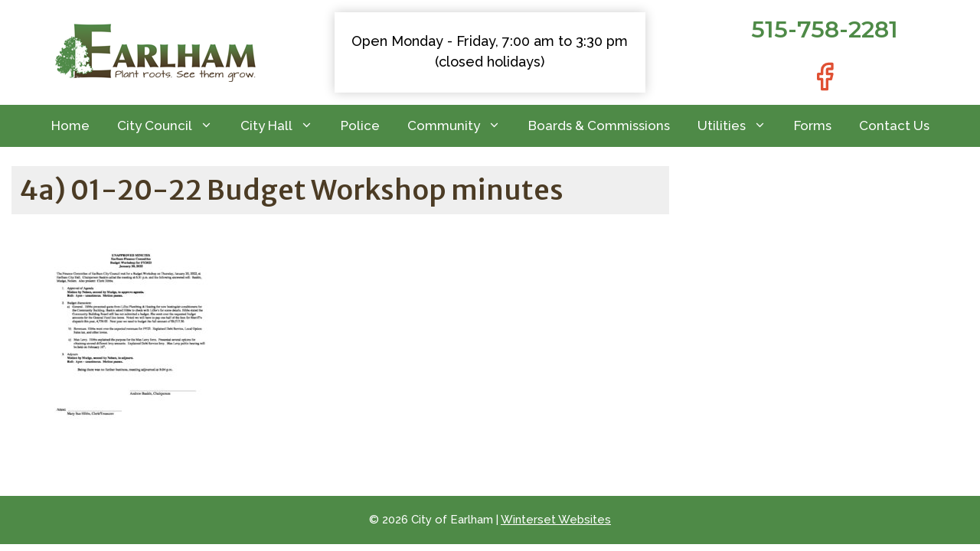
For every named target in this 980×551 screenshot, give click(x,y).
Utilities (739, 126)
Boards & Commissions (599, 126)
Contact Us (894, 126)
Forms (813, 126)
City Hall (284, 126)
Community (461, 126)
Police (360, 126)
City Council (172, 126)
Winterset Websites (556, 520)
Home (70, 126)
